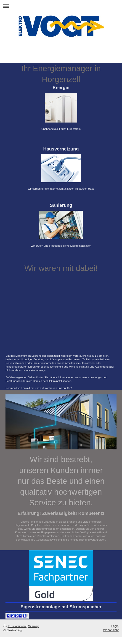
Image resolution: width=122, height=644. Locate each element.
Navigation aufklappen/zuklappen (61, 6)
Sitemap (34, 626)
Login (115, 626)
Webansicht (111, 630)
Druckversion (15, 626)
